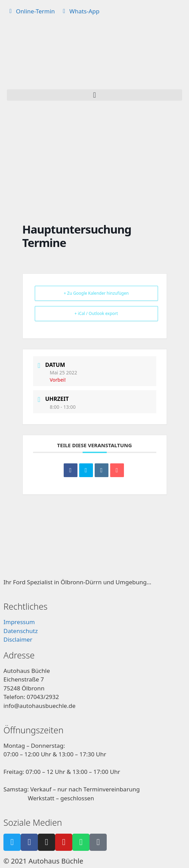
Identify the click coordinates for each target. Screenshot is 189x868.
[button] (94, 95)
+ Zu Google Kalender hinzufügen (96, 293)
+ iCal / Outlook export (96, 313)
